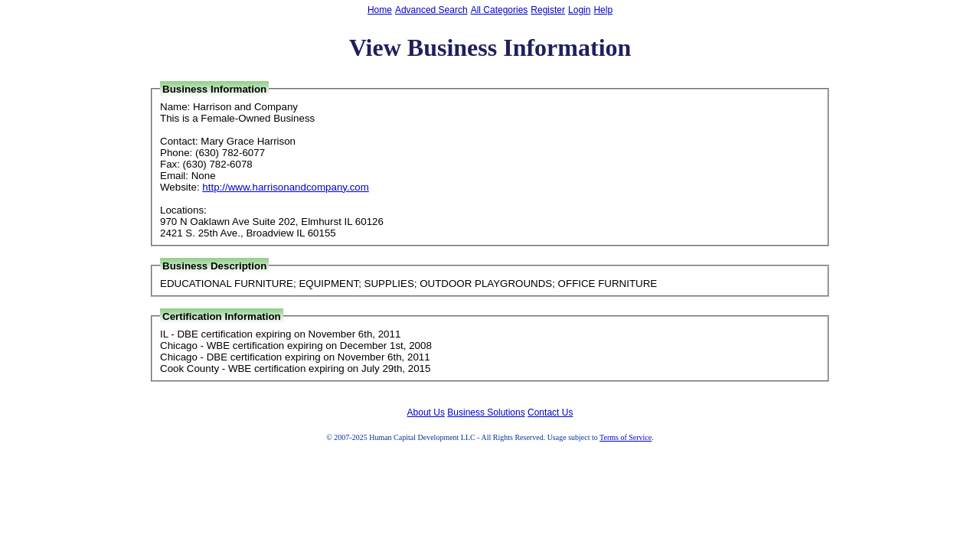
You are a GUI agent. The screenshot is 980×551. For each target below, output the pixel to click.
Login (579, 10)
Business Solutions (486, 412)
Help (603, 10)
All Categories (500, 10)
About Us (426, 412)
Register (548, 10)
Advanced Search (431, 10)
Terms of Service (626, 437)
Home (380, 10)
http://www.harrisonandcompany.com (286, 187)
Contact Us (550, 412)
